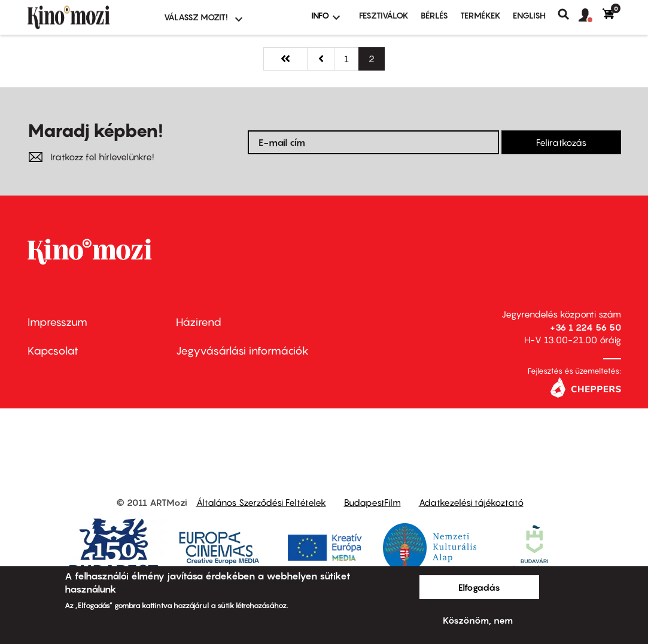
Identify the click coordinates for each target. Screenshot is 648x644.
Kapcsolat (53, 351)
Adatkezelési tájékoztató (471, 502)
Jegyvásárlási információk (242, 351)
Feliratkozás (561, 142)
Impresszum (57, 322)
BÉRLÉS (434, 15)
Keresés (568, 14)
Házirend (199, 322)
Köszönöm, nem (478, 620)
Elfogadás (479, 587)
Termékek (480, 15)
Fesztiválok (384, 15)
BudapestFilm (372, 502)
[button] (591, 16)
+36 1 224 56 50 (585, 327)
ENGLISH (529, 15)
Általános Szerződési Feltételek (261, 502)
